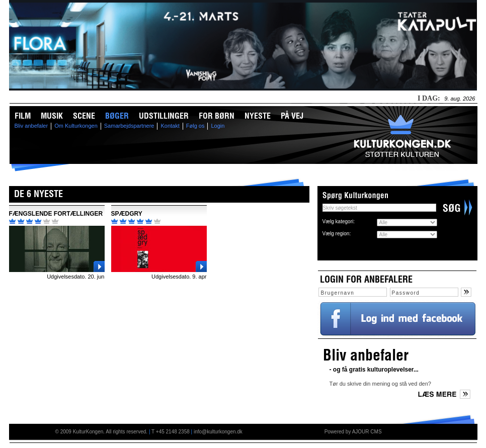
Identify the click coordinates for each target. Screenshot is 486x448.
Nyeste (258, 116)
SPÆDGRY (127, 214)
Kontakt (170, 126)
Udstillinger (164, 116)
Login (218, 126)
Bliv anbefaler (31, 126)
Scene (84, 116)
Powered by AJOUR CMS (353, 432)
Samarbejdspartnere (129, 126)
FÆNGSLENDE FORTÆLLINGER (56, 214)
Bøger (117, 116)
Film (23, 116)
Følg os (195, 126)
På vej (292, 116)
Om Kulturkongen (76, 126)
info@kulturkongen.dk (218, 432)
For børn (217, 116)
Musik (52, 116)
